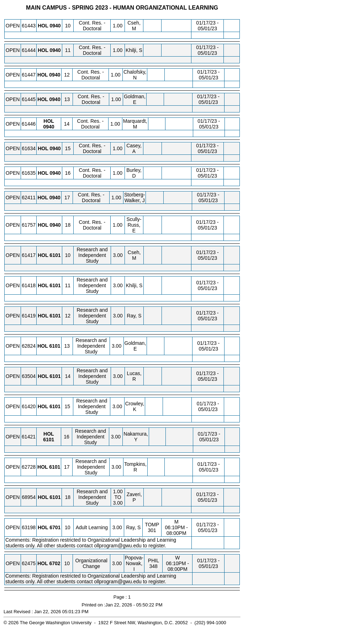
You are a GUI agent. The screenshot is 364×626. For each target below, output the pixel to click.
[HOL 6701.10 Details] (55, 527)
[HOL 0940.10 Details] (55, 26)
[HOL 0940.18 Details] (55, 225)
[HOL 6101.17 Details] (55, 467)
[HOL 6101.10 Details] (55, 255)
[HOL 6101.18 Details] (55, 497)
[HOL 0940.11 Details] (55, 50)
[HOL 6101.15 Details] (55, 406)
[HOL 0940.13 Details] (55, 99)
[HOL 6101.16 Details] (49, 440)
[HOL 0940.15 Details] (55, 148)
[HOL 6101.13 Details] (55, 346)
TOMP (152, 525)
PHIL (154, 561)
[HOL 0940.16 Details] (55, 173)
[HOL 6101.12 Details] (55, 316)
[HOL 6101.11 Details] (55, 285)
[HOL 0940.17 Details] (55, 198)
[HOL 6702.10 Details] (55, 563)
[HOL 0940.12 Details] (55, 75)
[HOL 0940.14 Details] (49, 127)
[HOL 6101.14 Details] (55, 376)
